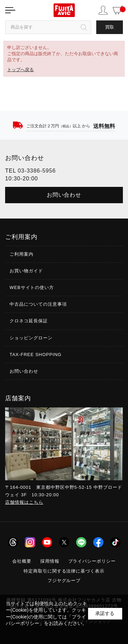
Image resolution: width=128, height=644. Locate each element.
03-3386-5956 (37, 171)
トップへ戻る (20, 70)
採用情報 (50, 561)
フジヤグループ (64, 581)
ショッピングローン (31, 338)
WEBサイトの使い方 (32, 287)
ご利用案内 (22, 254)
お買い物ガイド (26, 271)
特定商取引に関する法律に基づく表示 (64, 571)
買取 (110, 27)
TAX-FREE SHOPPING (35, 355)
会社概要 (22, 561)
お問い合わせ (64, 195)
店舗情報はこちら (24, 502)
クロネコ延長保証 (29, 321)
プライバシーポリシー (92, 561)
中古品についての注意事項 (38, 304)
